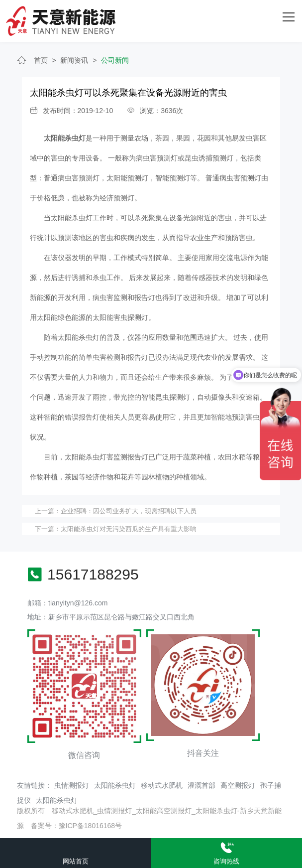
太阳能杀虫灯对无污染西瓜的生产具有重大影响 (129, 529)
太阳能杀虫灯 (115, 785)
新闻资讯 (74, 60)
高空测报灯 (238, 785)
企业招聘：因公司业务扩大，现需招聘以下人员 (129, 511)
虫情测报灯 (72, 785)
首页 (41, 60)
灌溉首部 (201, 785)
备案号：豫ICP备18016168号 (77, 826)
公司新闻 (115, 60)
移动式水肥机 (162, 785)
